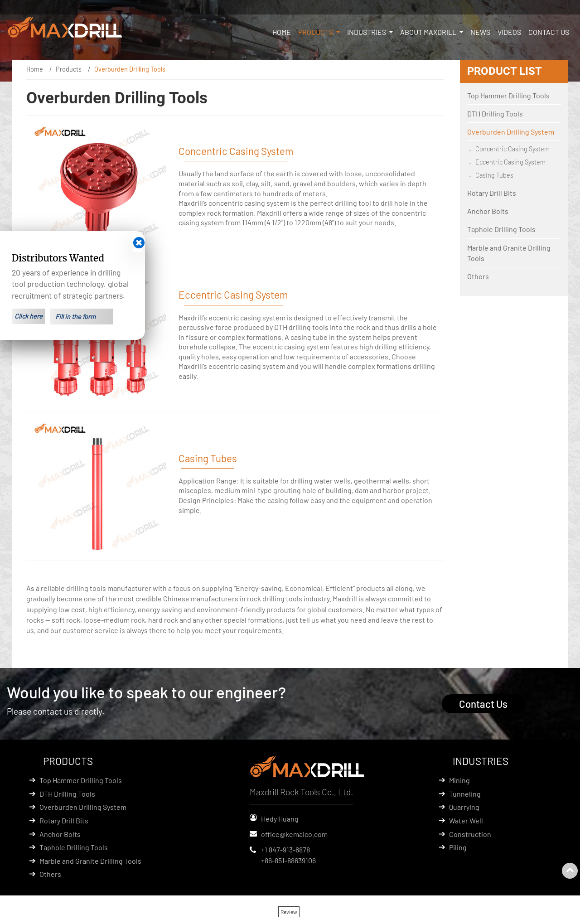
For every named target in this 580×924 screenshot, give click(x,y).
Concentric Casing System (236, 151)
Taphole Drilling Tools (501, 229)
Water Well (466, 820)
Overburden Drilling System (511, 132)
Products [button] (316, 32)
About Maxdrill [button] (429, 32)
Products (69, 69)
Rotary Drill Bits (492, 193)
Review (289, 912)
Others (478, 276)
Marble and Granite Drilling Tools (509, 253)
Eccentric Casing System (233, 295)
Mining (459, 780)
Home (282, 32)
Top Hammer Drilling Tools (508, 95)
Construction (470, 834)
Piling (458, 847)
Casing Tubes (208, 458)
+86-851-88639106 (288, 860)
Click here (29, 316)
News (480, 32)
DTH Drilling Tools (495, 114)
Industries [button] (367, 32)
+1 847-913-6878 (285, 849)
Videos (509, 32)
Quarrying (464, 807)
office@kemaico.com (294, 834)
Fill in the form (75, 317)
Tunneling (465, 794)
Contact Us (549, 32)
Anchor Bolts (488, 211)
